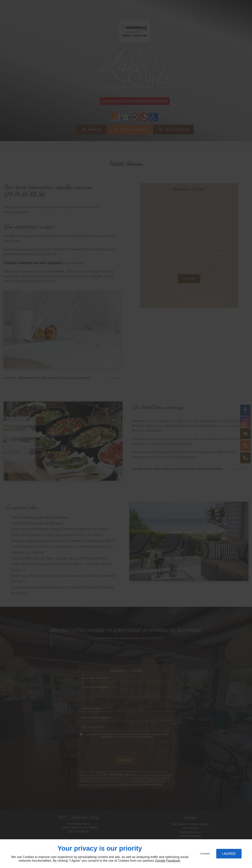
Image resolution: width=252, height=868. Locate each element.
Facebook (173, 861)
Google (160, 861)
